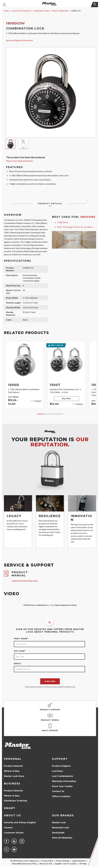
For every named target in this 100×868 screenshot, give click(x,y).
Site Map (83, 864)
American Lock (60, 828)
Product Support (61, 766)
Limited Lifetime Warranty (25, 581)
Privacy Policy (47, 861)
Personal (13, 759)
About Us (12, 815)
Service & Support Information (19, 40)
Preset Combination (60, 11)
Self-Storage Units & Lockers (75, 227)
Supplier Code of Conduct (66, 864)
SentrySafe (58, 833)
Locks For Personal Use (21, 11)
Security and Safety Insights (20, 822)
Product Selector (13, 766)
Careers (8, 828)
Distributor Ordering (15, 801)
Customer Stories (14, 833)
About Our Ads (46, 864)
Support (60, 759)
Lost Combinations (63, 776)
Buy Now (66, 399)
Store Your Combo (62, 786)
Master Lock (59, 822)
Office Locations (61, 796)
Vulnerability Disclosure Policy (24, 864)
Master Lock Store (14, 776)
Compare (37, 401)
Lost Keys (57, 771)
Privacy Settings (63, 861)
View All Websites (62, 838)
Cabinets (63, 222)
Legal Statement (79, 861)
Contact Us (58, 791)
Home (6, 11)
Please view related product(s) (19, 161)
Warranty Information (64, 781)
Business (12, 784)
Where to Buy (12, 771)
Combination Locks (41, 11)
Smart (10, 808)
